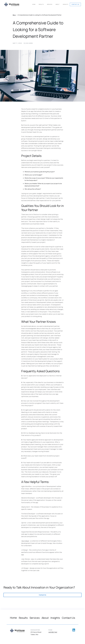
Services (50, 4)
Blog (14, 15)
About (58, 4)
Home (34, 4)
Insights (65, 4)
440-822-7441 (53, 632)
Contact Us (75, 4)
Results (41, 4)
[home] (12, 4)
